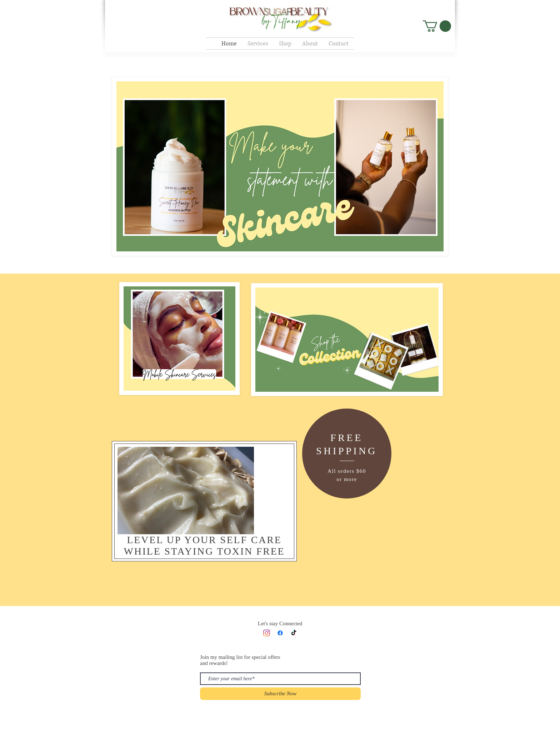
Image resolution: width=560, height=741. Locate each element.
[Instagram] (267, 633)
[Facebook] (280, 633)
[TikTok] (294, 633)
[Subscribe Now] (280, 694)
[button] (437, 26)
